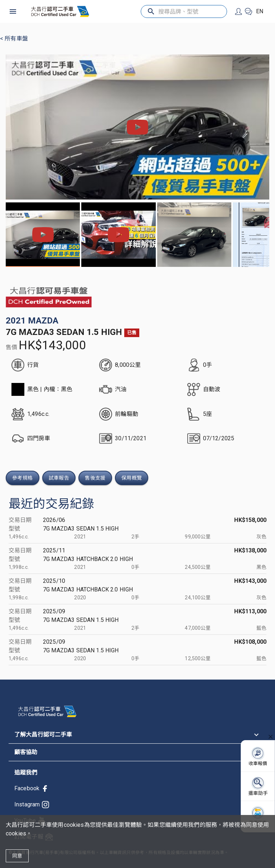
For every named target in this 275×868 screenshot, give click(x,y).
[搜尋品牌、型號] (184, 12)
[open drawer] (13, 11)
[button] (137, 735)
